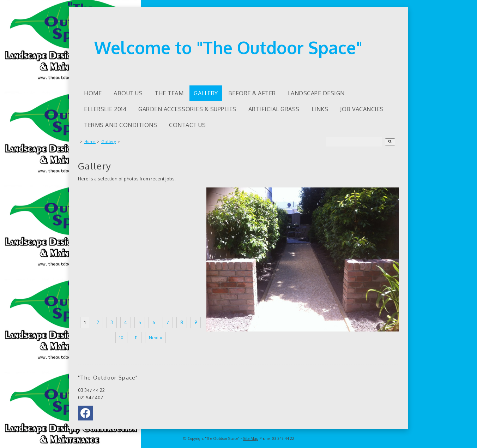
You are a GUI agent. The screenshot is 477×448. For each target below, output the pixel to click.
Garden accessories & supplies (187, 109)
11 (136, 338)
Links (320, 109)
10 (121, 338)
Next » (155, 338)
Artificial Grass (274, 109)
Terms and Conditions (120, 125)
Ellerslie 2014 (105, 109)
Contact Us (187, 125)
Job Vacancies (362, 109)
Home (93, 93)
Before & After (252, 93)
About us (128, 93)
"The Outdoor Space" (222, 438)
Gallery (206, 93)
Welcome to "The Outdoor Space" (228, 47)
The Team (169, 93)
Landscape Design (316, 93)
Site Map (251, 438)
